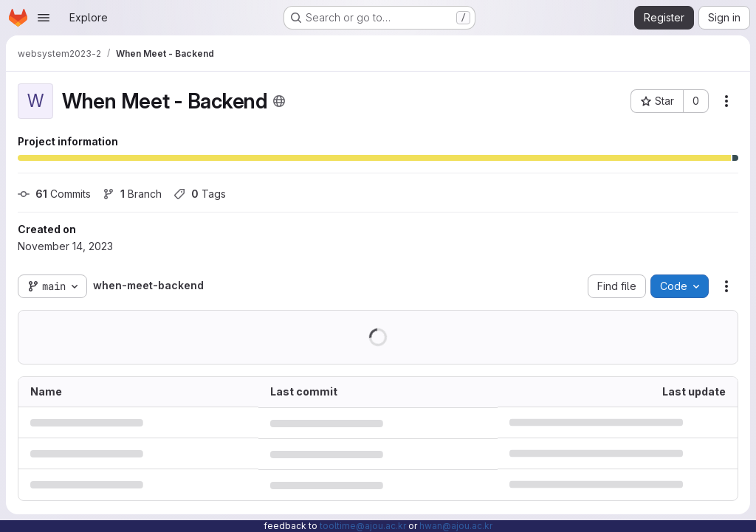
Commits (54, 194)
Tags (200, 194)
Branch (132, 194)
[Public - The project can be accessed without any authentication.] (279, 101)
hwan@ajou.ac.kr (456, 526)
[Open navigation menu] (44, 18)
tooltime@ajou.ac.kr (363, 526)
